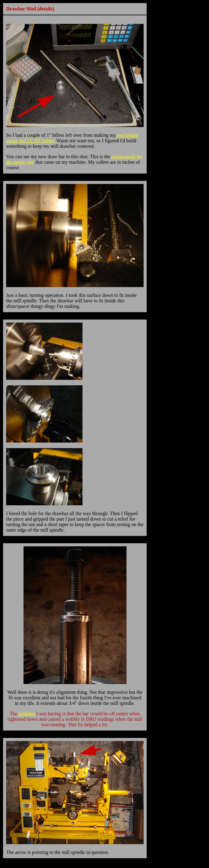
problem (27, 714)
